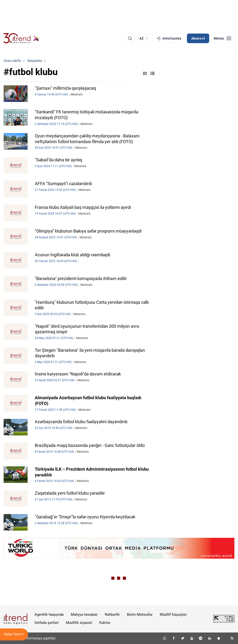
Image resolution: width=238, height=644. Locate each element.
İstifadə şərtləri (47, 623)
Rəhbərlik (112, 615)
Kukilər (105, 623)
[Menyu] (223, 38)
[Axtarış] (130, 38)
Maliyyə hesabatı (84, 615)
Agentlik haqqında (49, 615)
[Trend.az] (21, 38)
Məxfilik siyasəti (79, 623)
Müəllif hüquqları (173, 615)
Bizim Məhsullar (140, 615)
